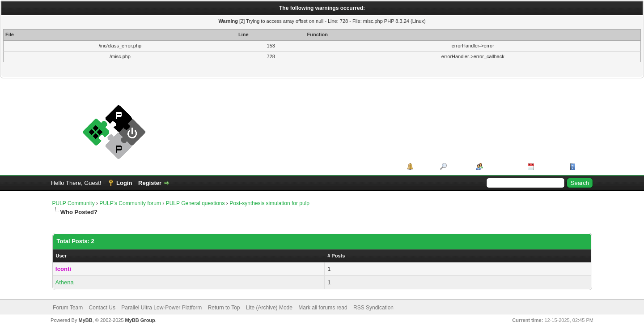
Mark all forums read (323, 308)
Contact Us (102, 308)
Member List (502, 166)
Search (458, 166)
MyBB (85, 320)
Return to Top (224, 308)
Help (584, 166)
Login (124, 183)
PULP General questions (195, 203)
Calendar (549, 166)
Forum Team (68, 308)
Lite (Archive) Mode (269, 308)
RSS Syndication (373, 308)
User (61, 256)
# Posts (336, 256)
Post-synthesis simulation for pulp (269, 203)
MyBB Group (140, 320)
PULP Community (74, 203)
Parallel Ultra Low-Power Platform (161, 308)
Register (150, 183)
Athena (65, 282)
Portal (424, 166)
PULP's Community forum (130, 203)
